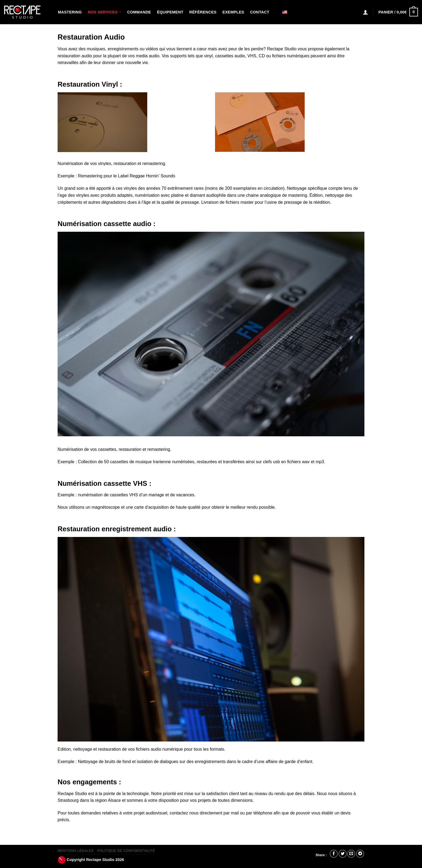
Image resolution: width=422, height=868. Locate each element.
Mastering (70, 12)
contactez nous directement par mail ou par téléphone (221, 813)
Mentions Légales (76, 851)
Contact (260, 12)
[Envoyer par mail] (351, 854)
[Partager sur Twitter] (343, 854)
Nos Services (105, 12)
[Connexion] (365, 12)
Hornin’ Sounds (161, 176)
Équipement (170, 12)
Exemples (233, 12)
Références (203, 12)
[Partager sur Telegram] (360, 854)
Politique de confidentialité (126, 851)
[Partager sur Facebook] (334, 854)
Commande (139, 12)
